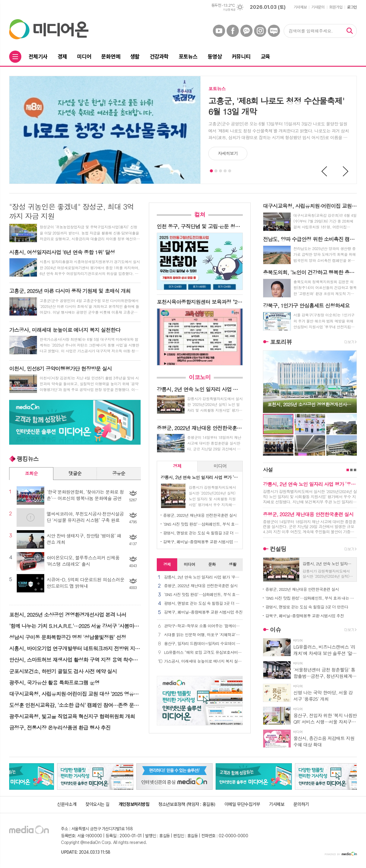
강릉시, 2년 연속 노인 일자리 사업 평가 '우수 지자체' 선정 (203, 577)
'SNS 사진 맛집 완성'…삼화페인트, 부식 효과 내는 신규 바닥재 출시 (201, 524)
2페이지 (351, 470)
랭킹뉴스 (28, 459)
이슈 (275, 629)
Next (346, 171)
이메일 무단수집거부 (242, 804)
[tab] (177, 466)
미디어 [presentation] (220, 466)
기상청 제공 (229, 10)
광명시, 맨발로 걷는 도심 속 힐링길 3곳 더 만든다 (201, 533)
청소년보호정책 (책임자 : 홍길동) (187, 804)
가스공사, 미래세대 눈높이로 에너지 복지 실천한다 (203, 661)
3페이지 (355, 470)
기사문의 (318, 7)
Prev (325, 171)
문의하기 (301, 804)
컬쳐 (200, 214)
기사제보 (300, 7)
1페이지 (348, 470)
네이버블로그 (274, 31)
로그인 (352, 7)
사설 (268, 470)
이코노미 (200, 377)
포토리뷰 (281, 342)
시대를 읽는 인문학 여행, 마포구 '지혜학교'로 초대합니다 (203, 635)
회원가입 (336, 7)
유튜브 (219, 31)
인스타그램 (260, 31)
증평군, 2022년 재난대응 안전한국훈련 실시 (200, 515)
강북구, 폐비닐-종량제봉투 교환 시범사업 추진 (201, 542)
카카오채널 (246, 31)
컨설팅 (278, 549)
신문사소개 (67, 804)
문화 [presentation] (212, 564)
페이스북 (233, 31)
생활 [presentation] (232, 564)
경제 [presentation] (177, 466)
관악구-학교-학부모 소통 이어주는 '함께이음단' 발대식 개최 (203, 626)
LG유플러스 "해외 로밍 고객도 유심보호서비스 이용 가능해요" (203, 653)
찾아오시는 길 (97, 804)
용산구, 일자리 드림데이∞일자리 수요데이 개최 (203, 644)
